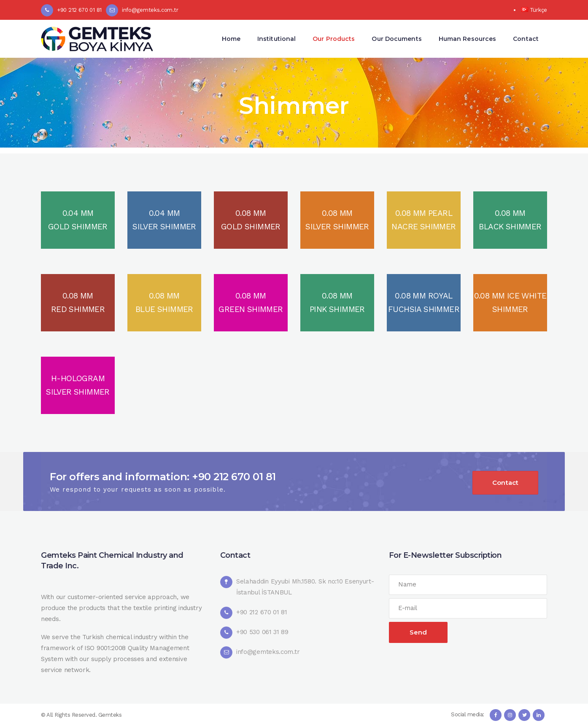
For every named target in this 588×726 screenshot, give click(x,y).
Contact (505, 483)
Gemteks (110, 715)
